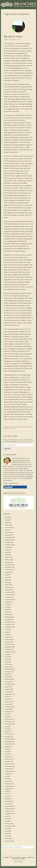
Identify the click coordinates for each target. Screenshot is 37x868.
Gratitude (30, 427)
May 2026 (8, 520)
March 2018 (9, 687)
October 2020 (9, 649)
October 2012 (9, 769)
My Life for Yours (13, 36)
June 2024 (8, 550)
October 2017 (9, 692)
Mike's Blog (7, 428)
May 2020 (8, 659)
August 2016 (9, 709)
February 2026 (9, 527)
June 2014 (8, 729)
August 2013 (9, 746)
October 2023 (9, 570)
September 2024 (10, 545)
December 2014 (10, 722)
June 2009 (8, 831)
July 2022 (8, 605)
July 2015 (8, 714)
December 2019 (10, 669)
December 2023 (10, 565)
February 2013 (9, 759)
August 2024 (9, 547)
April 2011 (8, 796)
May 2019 (8, 674)
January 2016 (9, 712)
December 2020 (10, 644)
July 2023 (8, 575)
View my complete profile (11, 483)
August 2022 (9, 602)
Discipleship (23, 427)
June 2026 (8, 517)
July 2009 (8, 829)
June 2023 (8, 577)
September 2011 (10, 786)
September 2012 (10, 771)
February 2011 (9, 801)
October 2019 (9, 672)
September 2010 (10, 814)
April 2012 (8, 779)
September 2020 (10, 652)
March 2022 (9, 614)
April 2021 (8, 634)
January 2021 (9, 642)
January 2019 (9, 682)
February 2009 (9, 841)
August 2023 (9, 572)
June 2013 (8, 751)
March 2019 (9, 677)
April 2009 (8, 836)
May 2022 (8, 610)
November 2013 (10, 741)
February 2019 (9, 679)
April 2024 (8, 555)
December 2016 (10, 707)
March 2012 (9, 781)
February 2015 (9, 719)
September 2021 (10, 627)
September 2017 (10, 694)
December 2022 (10, 592)
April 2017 (8, 697)
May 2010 (8, 819)
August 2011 (9, 789)
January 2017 (9, 704)
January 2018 (9, 689)
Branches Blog (15, 427)
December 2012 (10, 764)
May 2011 (8, 794)
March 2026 (9, 525)
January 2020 (9, 667)
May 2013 (8, 754)
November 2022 (10, 595)
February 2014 (9, 734)
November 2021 (10, 624)
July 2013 (8, 749)
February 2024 (9, 560)
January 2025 (9, 535)
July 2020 (8, 654)
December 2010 (10, 806)
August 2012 (9, 774)
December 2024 (10, 537)
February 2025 (9, 532)
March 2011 (9, 799)
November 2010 (10, 809)
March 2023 (9, 585)
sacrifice (13, 428)
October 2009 (9, 824)
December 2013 (10, 739)
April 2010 (8, 821)
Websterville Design (18, 859)
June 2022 (8, 607)
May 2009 (8, 834)
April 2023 (8, 582)
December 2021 (10, 622)
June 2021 (8, 629)
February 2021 (9, 639)
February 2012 (9, 784)
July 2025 (8, 530)
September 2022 (10, 600)
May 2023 (8, 580)
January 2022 (9, 619)
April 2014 (8, 732)
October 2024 (9, 542)
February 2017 (9, 702)
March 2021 (9, 637)
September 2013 (10, 744)
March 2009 (9, 839)
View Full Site (19, 862)
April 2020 (8, 662)
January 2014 (9, 737)
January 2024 (9, 562)
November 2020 (10, 647)
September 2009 (10, 826)
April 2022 (8, 612)
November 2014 (10, 724)
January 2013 (9, 761)
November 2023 (10, 567)
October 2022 (9, 597)
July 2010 (8, 816)
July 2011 (8, 791)
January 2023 (9, 590)
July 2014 (8, 727)
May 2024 (8, 552)
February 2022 (9, 617)
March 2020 (9, 664)
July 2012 (8, 776)
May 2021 (8, 632)
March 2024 (9, 557)
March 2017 (9, 699)
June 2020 (8, 657)
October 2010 (9, 811)
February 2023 (9, 587)
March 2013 (9, 756)
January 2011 (9, 804)
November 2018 (10, 684)
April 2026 (8, 522)
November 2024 (10, 540)
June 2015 (8, 717)
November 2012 (10, 766)
